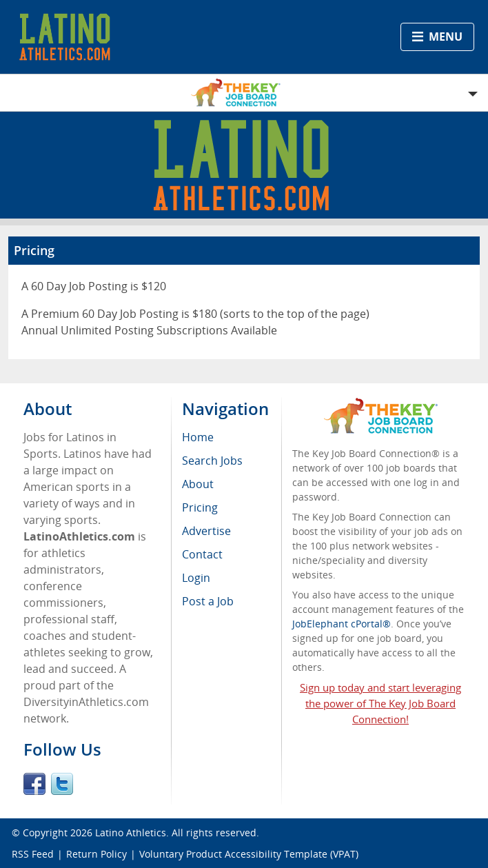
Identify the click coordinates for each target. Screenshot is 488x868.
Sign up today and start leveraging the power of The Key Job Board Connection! (380, 703)
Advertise (206, 531)
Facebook (34, 784)
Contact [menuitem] (202, 554)
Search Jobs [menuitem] (212, 461)
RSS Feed (33, 854)
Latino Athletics (131, 832)
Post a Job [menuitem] (208, 601)
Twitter (62, 784)
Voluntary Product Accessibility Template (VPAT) (249, 854)
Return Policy (96, 854)
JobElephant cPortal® (342, 624)
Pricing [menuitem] (200, 507)
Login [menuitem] (196, 578)
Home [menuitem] (198, 437)
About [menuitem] (198, 484)
